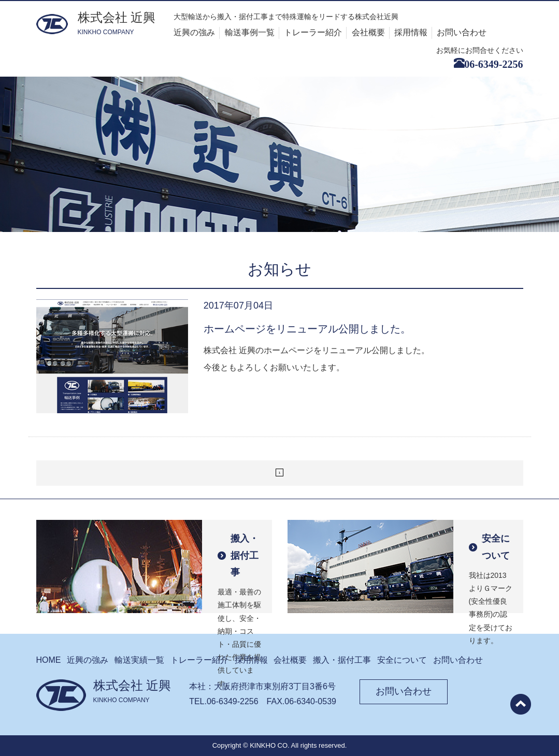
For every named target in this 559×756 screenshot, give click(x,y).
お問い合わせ (462, 32)
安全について (402, 660)
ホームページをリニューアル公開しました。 (307, 329)
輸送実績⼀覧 (139, 660)
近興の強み (194, 32)
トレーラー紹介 (313, 32)
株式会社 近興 (117, 24)
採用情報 (411, 32)
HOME (49, 660)
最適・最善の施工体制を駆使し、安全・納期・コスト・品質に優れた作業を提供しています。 (240, 572)
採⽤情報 (251, 660)
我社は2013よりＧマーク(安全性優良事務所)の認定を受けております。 (491, 572)
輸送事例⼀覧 (250, 32)
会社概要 (368, 32)
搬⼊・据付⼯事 (342, 660)
